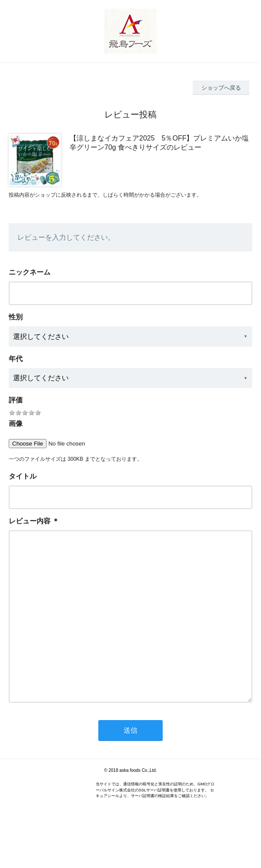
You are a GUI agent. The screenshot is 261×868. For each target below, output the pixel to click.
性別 (16, 317)
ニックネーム (30, 272)
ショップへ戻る (221, 88)
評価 (16, 400)
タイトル (23, 476)
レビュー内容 (30, 521)
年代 (16, 359)
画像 (16, 424)
